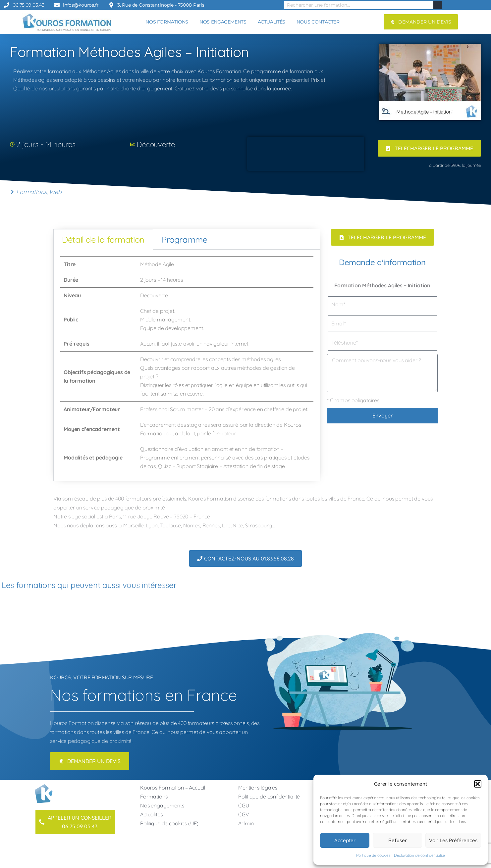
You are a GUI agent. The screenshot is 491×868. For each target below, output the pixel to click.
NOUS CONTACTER (318, 22)
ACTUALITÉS (272, 22)
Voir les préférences (453, 840)
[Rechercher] (438, 5)
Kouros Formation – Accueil (173, 788)
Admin (246, 823)
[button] (478, 784)
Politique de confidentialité (269, 796)
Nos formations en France (143, 695)
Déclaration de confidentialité (420, 855)
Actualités (151, 814)
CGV (244, 814)
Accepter (345, 840)
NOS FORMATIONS (167, 22)
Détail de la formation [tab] (103, 239)
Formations (31, 192)
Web (55, 192)
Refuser (398, 840)
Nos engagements (162, 805)
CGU (244, 805)
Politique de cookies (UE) (169, 823)
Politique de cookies (373, 855)
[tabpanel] (187, 365)
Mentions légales (258, 788)
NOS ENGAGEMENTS (223, 22)
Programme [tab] (185, 239)
